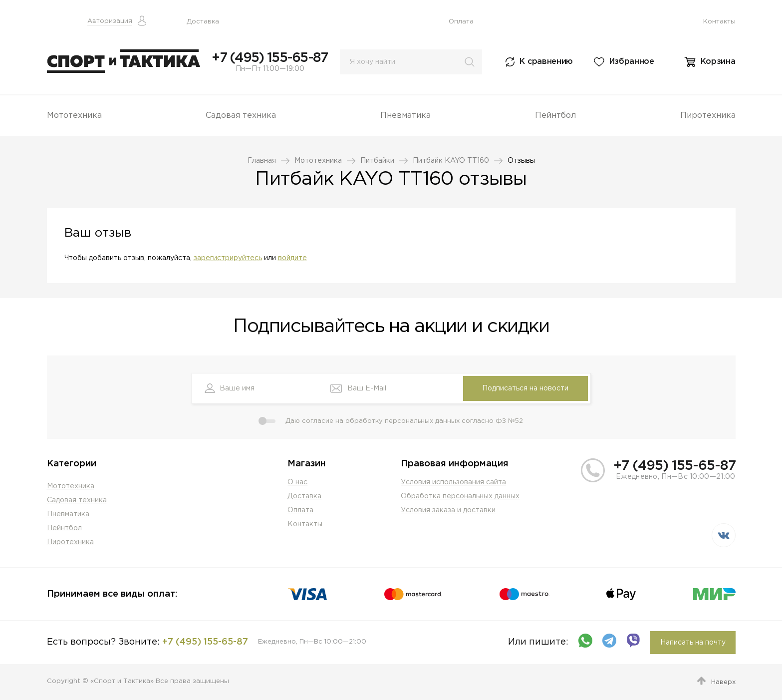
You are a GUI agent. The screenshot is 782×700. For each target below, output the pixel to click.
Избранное (632, 62)
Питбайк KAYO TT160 (451, 161)
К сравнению (546, 62)
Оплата (461, 22)
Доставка (203, 22)
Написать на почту (693, 643)
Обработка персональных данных (460, 496)
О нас (297, 482)
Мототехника (74, 116)
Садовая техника (241, 116)
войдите (292, 258)
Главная (262, 161)
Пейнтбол (555, 116)
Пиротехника (708, 116)
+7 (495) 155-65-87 (269, 58)
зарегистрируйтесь (228, 258)
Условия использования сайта (453, 482)
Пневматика (405, 116)
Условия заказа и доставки (448, 510)
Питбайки (377, 161)
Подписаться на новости (525, 388)
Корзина (718, 62)
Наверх (723, 682)
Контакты (719, 22)
